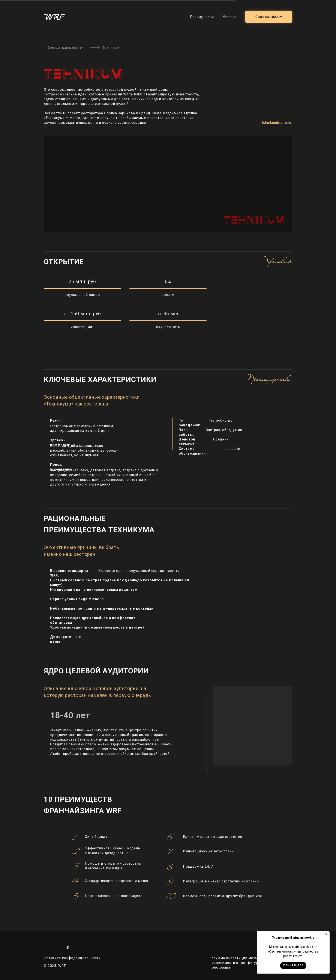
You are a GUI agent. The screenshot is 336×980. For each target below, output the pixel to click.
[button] (269, 17)
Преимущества (202, 17)
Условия (229, 17)
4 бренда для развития (65, 47)
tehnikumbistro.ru (277, 123)
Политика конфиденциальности (72, 958)
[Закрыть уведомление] (326, 934)
